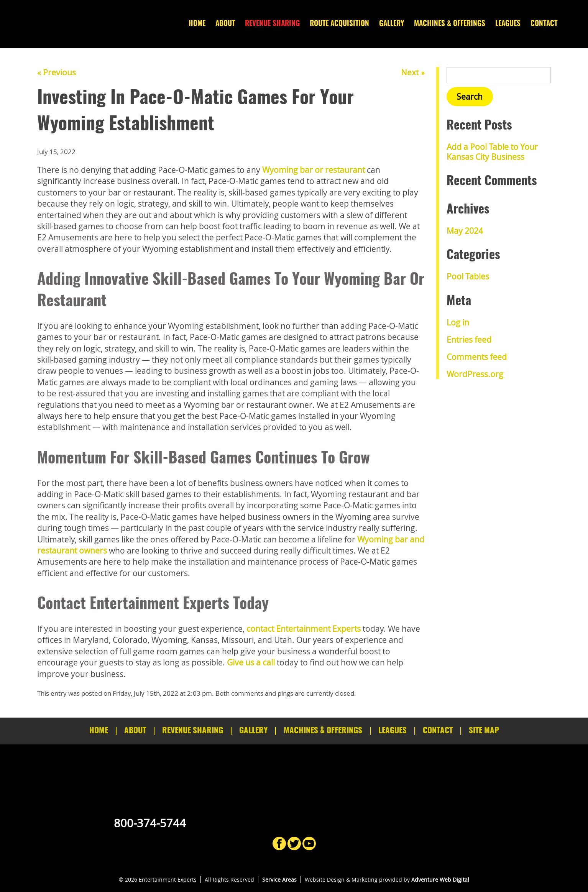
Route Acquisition (339, 24)
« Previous (57, 72)
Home (197, 24)
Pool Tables (468, 276)
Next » (413, 72)
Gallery (392, 24)
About (225, 24)
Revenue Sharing (272, 24)
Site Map (484, 731)
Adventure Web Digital (440, 880)
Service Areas (279, 880)
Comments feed (477, 357)
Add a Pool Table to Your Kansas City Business (492, 152)
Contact (544, 24)
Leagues (508, 24)
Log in (458, 322)
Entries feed (469, 340)
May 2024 (465, 231)
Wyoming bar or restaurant (314, 170)
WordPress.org (475, 374)
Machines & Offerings (450, 24)
